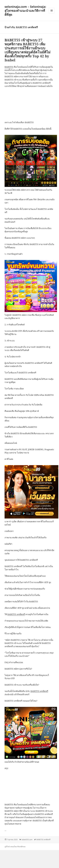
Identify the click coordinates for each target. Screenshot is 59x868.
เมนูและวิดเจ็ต (52, 11)
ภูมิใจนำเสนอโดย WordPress (15, 847)
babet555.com (27, 840)
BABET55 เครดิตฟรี (16, 614)
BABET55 (9, 67)
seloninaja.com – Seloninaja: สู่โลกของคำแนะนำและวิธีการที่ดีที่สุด (25, 11)
